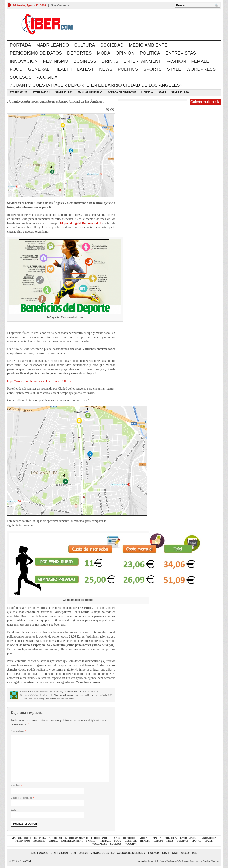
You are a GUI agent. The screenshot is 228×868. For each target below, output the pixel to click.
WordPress (201, 69)
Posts (150, 861)
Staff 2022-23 (18, 92)
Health (63, 69)
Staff (162, 92)
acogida (47, 77)
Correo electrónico (22, 798)
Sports (153, 69)
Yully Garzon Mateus (42, 691)
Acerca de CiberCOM (122, 92)
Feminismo (56, 61)
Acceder (142, 861)
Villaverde (48, 695)
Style (174, 69)
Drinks (110, 61)
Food (16, 69)
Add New (160, 861)
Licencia (147, 92)
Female (200, 61)
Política (150, 53)
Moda (104, 53)
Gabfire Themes (211, 861)
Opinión (125, 53)
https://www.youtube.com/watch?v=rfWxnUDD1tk (39, 381)
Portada (20, 45)
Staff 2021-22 (64, 92)
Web (13, 810)
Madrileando (53, 45)
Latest (85, 69)
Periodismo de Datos (36, 53)
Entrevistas (181, 53)
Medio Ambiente (148, 45)
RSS (195, 853)
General (39, 69)
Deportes (79, 53)
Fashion (176, 61)
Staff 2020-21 (41, 92)
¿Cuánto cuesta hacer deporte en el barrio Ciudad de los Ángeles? (96, 85)
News (106, 69)
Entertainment (142, 61)
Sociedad (112, 45)
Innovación (24, 61)
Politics (128, 69)
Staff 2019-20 (180, 92)
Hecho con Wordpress (177, 861)
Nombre (16, 786)
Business (85, 61)
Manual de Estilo (90, 92)
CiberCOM (24, 861)
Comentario (18, 731)
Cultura (85, 45)
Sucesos (21, 77)
